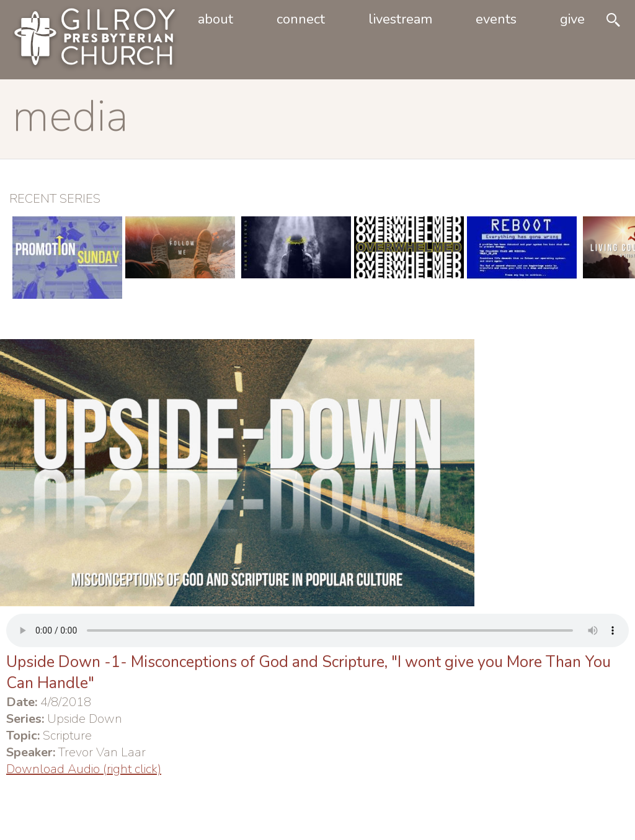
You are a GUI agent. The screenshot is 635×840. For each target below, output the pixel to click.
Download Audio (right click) (84, 769)
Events (496, 19)
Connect (301, 19)
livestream (400, 19)
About (215, 19)
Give (572, 19)
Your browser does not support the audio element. (317, 630)
